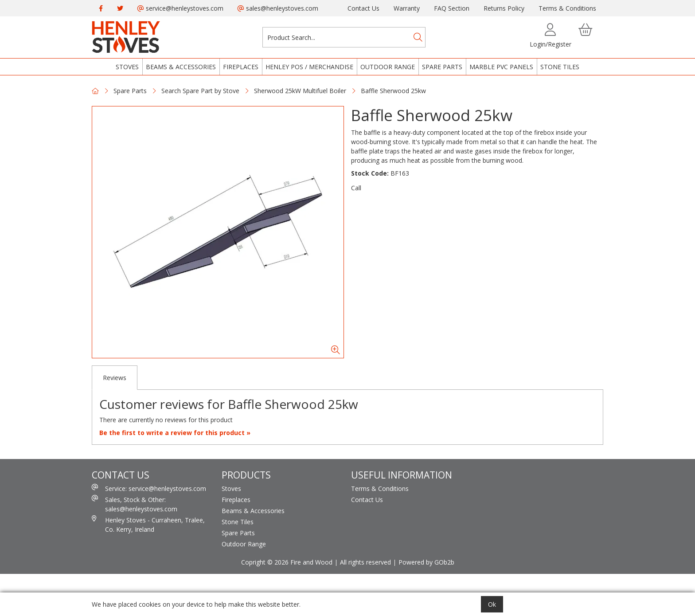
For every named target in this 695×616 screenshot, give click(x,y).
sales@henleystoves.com (278, 8)
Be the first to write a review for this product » (175, 433)
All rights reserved (365, 562)
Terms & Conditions (567, 8)
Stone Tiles (560, 67)
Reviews (115, 378)
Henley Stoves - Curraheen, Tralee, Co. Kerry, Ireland (148, 524)
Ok (492, 604)
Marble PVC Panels (501, 67)
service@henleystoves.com (180, 8)
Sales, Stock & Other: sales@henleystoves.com (135, 504)
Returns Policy (504, 8)
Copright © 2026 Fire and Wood (287, 562)
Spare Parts (442, 67)
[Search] (418, 37)
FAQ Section (452, 8)
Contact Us (363, 8)
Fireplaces (241, 67)
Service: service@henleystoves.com (149, 488)
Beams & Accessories (181, 67)
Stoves (127, 67)
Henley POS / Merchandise (309, 67)
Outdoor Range (388, 67)
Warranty (407, 8)
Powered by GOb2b (426, 562)
